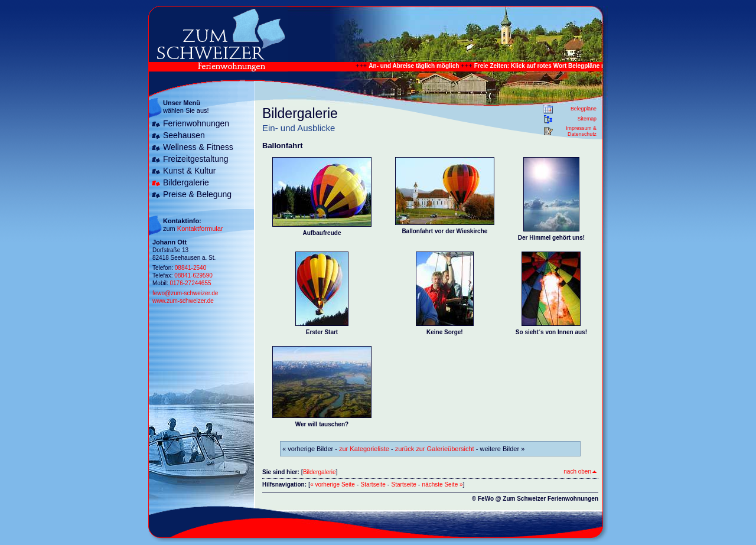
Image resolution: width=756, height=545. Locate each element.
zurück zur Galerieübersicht (435, 449)
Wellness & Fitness (198, 147)
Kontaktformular (200, 229)
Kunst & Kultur (190, 171)
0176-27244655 (190, 283)
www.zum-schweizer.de (183, 301)
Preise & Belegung (197, 194)
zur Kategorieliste (364, 449)
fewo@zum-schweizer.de (185, 293)
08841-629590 (193, 275)
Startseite (373, 484)
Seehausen (184, 135)
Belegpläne (584, 109)
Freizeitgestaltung (196, 159)
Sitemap (587, 119)
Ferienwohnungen (196, 123)
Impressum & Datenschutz (581, 131)
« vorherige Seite (333, 484)
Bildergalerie (186, 182)
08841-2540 (190, 268)
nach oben (580, 471)
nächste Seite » (443, 484)
